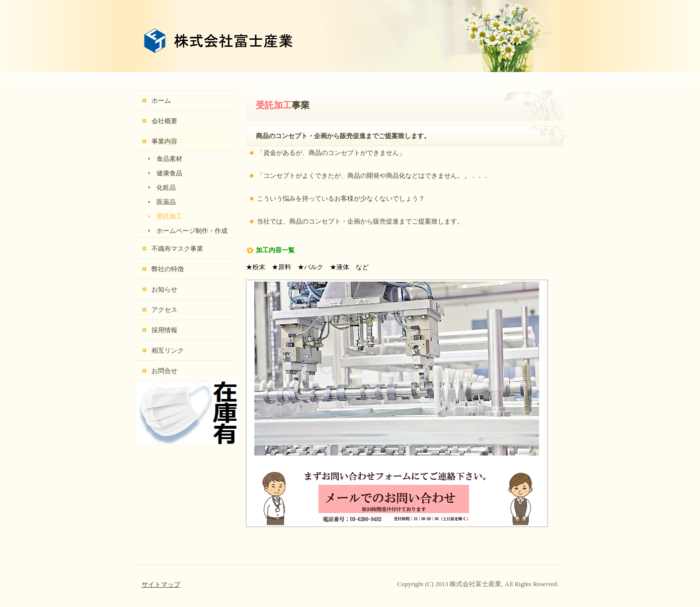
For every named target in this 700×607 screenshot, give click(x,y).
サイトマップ (161, 584)
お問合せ (164, 371)
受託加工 (169, 216)
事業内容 (164, 141)
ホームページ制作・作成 (192, 231)
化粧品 (166, 188)
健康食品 (169, 173)
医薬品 (166, 202)
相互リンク (168, 350)
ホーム (161, 101)
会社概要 (164, 121)
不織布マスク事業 (177, 249)
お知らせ (164, 289)
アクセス (164, 310)
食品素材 (169, 159)
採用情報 (164, 330)
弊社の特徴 (168, 269)
